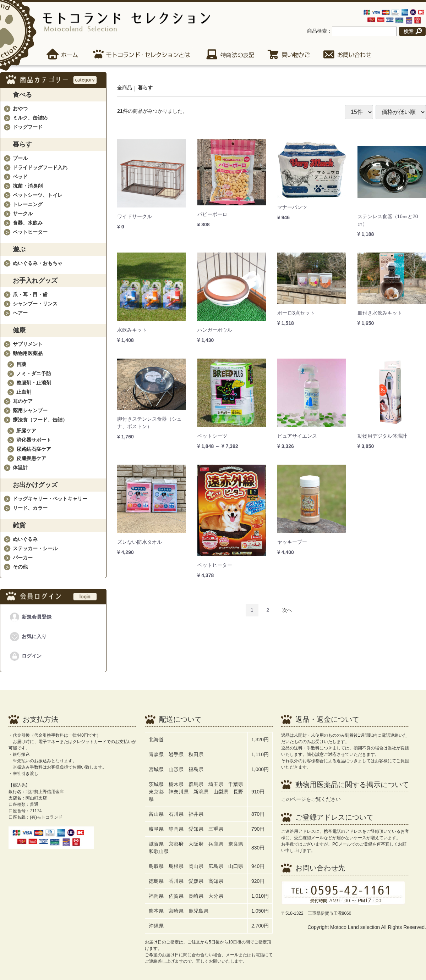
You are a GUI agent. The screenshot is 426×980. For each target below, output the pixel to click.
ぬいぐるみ (25, 539)
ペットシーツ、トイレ (38, 195)
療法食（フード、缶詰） (40, 420)
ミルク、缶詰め (30, 118)
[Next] (287, 610)
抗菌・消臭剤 (28, 186)
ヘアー (20, 313)
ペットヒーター (30, 232)
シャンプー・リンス (35, 304)
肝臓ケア (26, 431)
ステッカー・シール (35, 548)
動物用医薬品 (28, 353)
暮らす (145, 88)
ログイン (25, 656)
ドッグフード (28, 127)
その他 (20, 567)
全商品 (125, 88)
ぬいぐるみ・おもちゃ (38, 263)
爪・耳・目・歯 (30, 294)
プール (20, 158)
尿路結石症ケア (34, 449)
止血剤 (24, 392)
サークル (23, 214)
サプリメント (28, 344)
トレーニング (28, 204)
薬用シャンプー (30, 410)
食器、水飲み (28, 223)
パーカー (23, 558)
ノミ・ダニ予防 (34, 373)
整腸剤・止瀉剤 (34, 383)
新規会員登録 (30, 617)
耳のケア (23, 401)
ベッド (20, 177)
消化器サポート (34, 440)
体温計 (20, 467)
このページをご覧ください (311, 799)
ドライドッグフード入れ (40, 167)
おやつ (20, 109)
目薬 (21, 364)
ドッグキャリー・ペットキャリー (50, 499)
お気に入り (28, 637)
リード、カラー (30, 508)
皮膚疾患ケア (31, 458)
